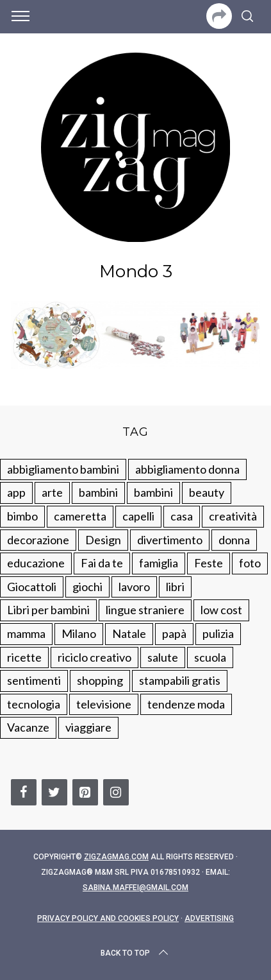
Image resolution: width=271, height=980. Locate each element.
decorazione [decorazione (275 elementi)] (38, 540)
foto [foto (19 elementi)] (250, 563)
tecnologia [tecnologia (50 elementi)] (34, 704)
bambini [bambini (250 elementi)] (98, 492)
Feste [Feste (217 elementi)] (209, 563)
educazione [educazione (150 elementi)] (36, 563)
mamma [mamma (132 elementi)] (26, 633)
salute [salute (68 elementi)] (163, 657)
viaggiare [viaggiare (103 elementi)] (88, 727)
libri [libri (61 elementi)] (175, 587)
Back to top (135, 953)
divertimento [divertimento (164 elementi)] (170, 540)
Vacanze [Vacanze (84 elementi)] (28, 727)
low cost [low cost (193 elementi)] (221, 610)
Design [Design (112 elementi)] (103, 540)
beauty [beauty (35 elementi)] (207, 492)
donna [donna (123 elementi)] (234, 540)
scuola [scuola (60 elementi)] (210, 657)
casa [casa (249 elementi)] (182, 516)
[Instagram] (116, 792)
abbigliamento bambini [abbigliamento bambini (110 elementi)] (63, 469)
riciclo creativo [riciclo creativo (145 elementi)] (94, 657)
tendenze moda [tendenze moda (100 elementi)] (186, 704)
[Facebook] (24, 792)
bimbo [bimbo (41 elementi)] (22, 516)
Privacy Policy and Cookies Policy (108, 918)
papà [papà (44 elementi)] (174, 633)
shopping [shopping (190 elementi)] (100, 680)
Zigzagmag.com (116, 857)
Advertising (209, 918)
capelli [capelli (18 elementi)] (138, 516)
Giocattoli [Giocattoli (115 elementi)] (32, 587)
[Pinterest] (85, 792)
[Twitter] (54, 792)
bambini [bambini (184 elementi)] (153, 492)
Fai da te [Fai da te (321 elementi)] (102, 563)
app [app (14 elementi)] (16, 492)
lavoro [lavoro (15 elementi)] (134, 587)
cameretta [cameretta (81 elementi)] (80, 516)
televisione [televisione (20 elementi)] (104, 704)
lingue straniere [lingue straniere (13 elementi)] (145, 610)
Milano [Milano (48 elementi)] (79, 633)
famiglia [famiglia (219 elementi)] (159, 563)
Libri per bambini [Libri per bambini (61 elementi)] (48, 610)
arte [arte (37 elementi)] (52, 492)
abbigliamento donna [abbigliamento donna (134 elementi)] (187, 469)
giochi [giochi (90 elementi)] (87, 587)
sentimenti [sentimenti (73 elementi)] (34, 680)
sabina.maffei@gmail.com (135, 888)
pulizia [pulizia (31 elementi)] (218, 633)
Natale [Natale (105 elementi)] (129, 633)
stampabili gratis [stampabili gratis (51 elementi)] (180, 680)
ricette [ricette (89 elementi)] (24, 657)
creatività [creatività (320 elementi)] (233, 516)
